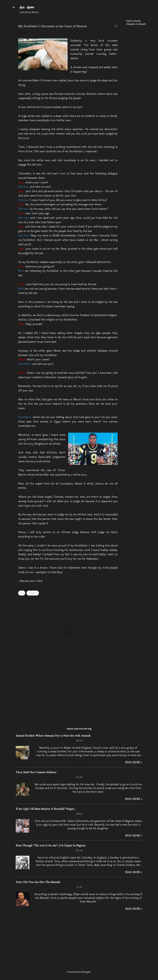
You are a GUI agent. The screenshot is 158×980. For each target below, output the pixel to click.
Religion (33, 593)
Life (22, 593)
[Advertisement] (142, 74)
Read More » (134, 762)
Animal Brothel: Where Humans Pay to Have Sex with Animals (53, 736)
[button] (116, 26)
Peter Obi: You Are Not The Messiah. (38, 882)
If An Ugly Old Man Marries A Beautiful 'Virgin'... (46, 809)
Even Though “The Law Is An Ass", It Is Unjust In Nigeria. (51, 846)
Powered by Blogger (79, 972)
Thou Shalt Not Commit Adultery (36, 772)
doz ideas (27, 7)
